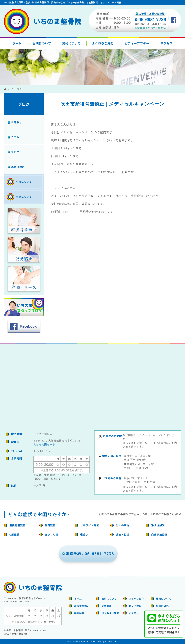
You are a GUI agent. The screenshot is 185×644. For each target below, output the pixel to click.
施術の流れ (162, 606)
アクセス (167, 43)
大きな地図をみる (44, 444)
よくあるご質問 (103, 43)
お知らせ (17, 122)
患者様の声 (18, 167)
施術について (72, 43)
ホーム (17, 43)
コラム (15, 137)
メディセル (135, 606)
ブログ (15, 152)
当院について (42, 43)
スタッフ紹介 (136, 599)
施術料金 (79, 613)
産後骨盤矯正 (82, 606)
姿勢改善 (107, 606)
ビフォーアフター (137, 43)
